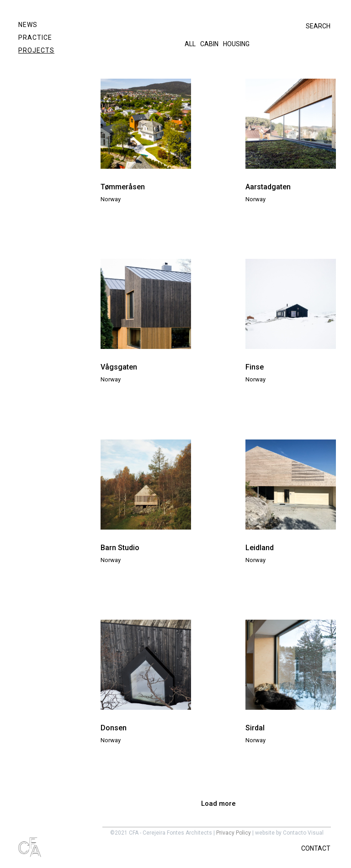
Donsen (114, 728)
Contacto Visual (303, 833)
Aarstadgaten (268, 187)
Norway (111, 199)
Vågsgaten (119, 367)
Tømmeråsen (123, 187)
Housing (236, 44)
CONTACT (316, 848)
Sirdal (255, 728)
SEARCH (318, 26)
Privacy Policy (234, 833)
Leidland (260, 548)
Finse (255, 367)
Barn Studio (120, 548)
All (190, 44)
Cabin (209, 44)
